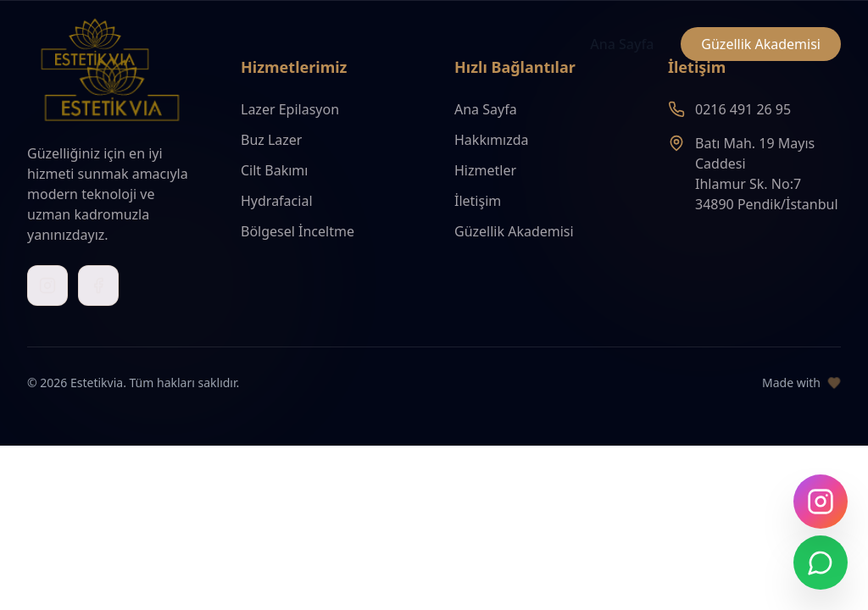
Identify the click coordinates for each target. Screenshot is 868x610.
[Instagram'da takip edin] (821, 502)
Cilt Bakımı (274, 170)
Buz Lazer (271, 140)
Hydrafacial (277, 201)
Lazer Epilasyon (290, 109)
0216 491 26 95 (743, 109)
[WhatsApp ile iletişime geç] (821, 563)
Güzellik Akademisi (761, 44)
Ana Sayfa (622, 44)
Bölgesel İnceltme (298, 231)
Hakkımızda (491, 140)
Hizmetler (485, 170)
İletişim (478, 201)
